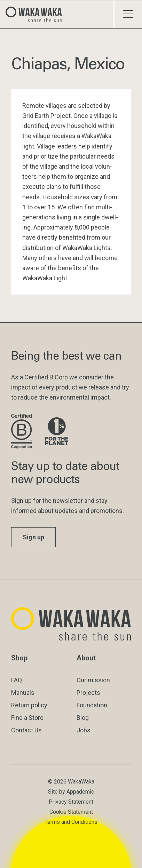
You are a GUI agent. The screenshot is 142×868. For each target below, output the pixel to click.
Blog (83, 718)
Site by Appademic (71, 792)
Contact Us (26, 730)
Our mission (93, 680)
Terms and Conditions (71, 822)
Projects (88, 693)
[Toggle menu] (128, 14)
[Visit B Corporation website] (23, 432)
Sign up (33, 537)
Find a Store (27, 718)
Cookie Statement (71, 812)
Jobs (84, 730)
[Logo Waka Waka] (37, 14)
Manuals (23, 693)
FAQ (17, 680)
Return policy (29, 705)
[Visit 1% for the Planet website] (57, 432)
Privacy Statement (71, 802)
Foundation (92, 705)
